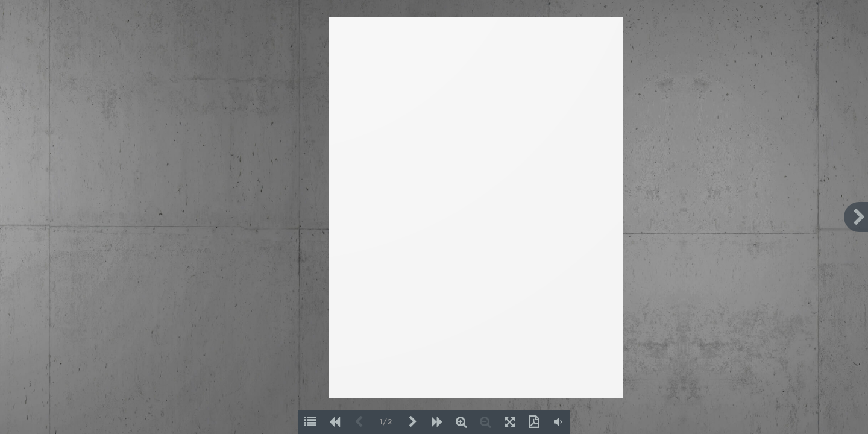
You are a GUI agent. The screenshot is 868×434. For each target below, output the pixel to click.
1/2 (386, 422)
